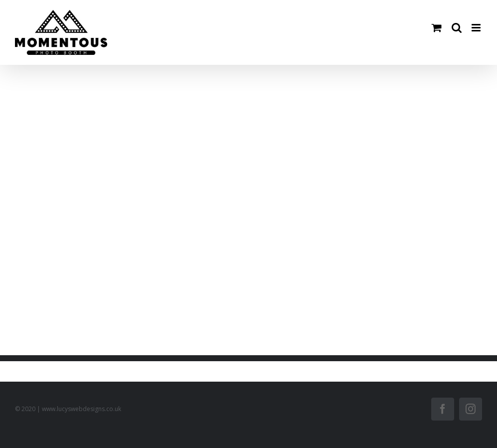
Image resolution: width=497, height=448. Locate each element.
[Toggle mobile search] (457, 28)
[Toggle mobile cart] (437, 28)
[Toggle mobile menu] (477, 28)
